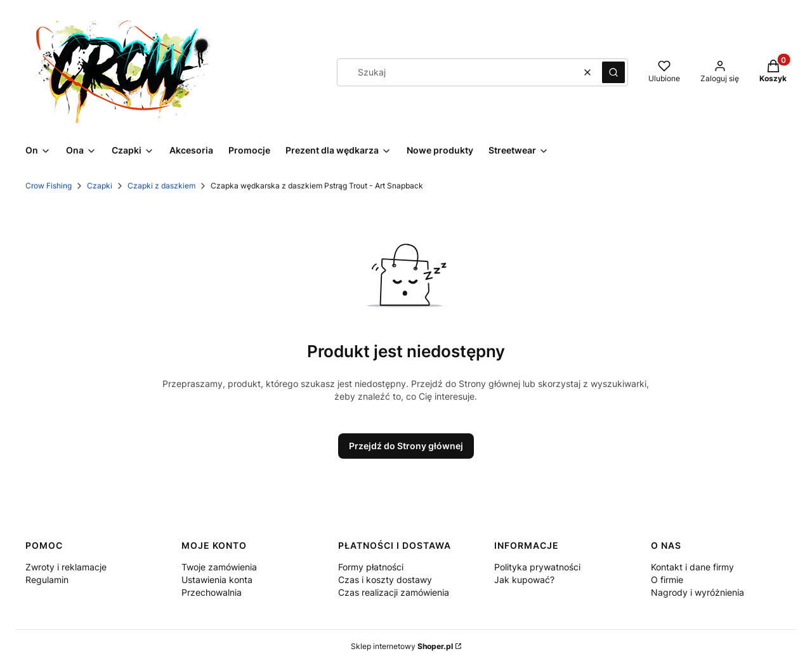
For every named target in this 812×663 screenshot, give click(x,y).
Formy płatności (371, 567)
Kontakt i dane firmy (692, 567)
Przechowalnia (212, 592)
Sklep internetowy (402, 646)
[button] (613, 72)
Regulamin (47, 580)
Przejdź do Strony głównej (406, 446)
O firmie (667, 580)
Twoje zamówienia (219, 567)
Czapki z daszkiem (161, 186)
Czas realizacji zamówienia (394, 592)
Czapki (100, 186)
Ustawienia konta (217, 580)
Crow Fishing (49, 186)
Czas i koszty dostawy (385, 580)
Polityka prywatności (537, 567)
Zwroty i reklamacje (66, 567)
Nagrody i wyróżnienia (697, 592)
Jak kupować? (524, 580)
